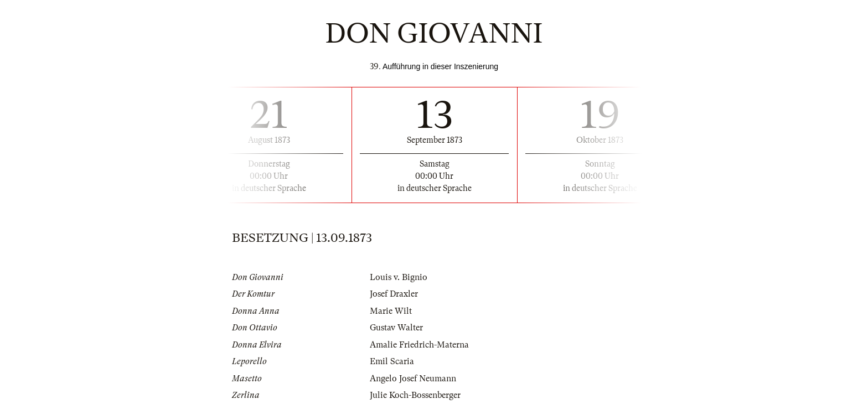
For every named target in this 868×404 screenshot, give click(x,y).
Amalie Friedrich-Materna (419, 345)
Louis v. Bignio (399, 277)
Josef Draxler (394, 294)
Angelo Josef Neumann (413, 379)
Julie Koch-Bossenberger (415, 395)
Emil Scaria (392, 361)
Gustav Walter (396, 328)
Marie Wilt (391, 311)
